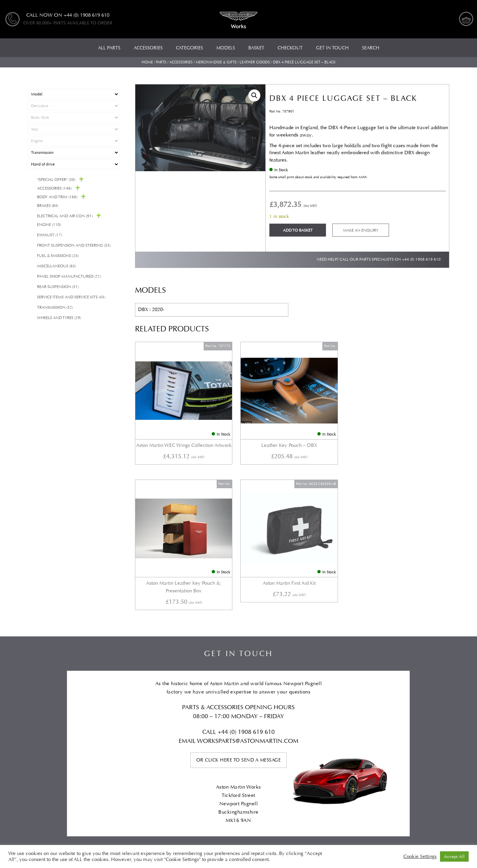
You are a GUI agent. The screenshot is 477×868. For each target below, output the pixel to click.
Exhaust (49, 235)
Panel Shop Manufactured (69, 276)
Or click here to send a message (239, 594)
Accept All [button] (454, 856)
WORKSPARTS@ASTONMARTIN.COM (248, 575)
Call (210, 566)
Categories (75, 738)
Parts (161, 62)
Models (112, 738)
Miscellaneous (56, 266)
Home (147, 62)
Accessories (181, 62)
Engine (49, 225)
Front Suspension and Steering (74, 245)
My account (436, 738)
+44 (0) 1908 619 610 (421, 259)
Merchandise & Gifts (216, 62)
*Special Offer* (56, 180)
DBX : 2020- (151, 310)
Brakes (48, 206)
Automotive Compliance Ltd (215, 819)
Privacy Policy (321, 738)
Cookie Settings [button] (420, 857)
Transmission (55, 308)
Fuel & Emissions (58, 256)
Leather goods (255, 62)
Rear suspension (58, 287)
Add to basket (298, 230)
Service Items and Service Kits (71, 297)
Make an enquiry (361, 230)
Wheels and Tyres (59, 318)
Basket (360, 738)
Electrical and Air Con (65, 216)
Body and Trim (57, 197)
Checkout (395, 738)
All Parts (37, 738)
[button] (254, 95)
